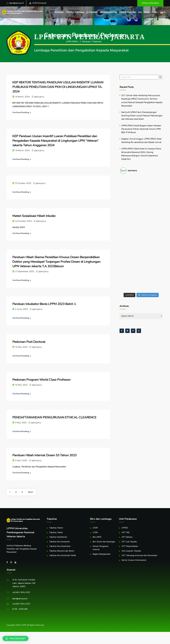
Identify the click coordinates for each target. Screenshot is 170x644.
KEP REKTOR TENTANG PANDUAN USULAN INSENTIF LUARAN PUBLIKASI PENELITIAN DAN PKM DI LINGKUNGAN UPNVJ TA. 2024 (57, 87)
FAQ (140, 12)
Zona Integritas (127, 12)
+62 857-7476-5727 (21, 592)
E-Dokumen (92, 12)
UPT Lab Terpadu (129, 542)
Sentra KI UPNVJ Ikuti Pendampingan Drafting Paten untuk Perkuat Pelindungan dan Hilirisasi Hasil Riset (141, 116)
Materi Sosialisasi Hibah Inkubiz (34, 216)
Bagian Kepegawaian (102, 554)
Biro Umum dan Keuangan (104, 542)
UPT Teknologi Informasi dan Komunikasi (139, 555)
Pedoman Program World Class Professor (42, 380)
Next (31, 492)
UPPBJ (125, 528)
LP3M (95, 532)
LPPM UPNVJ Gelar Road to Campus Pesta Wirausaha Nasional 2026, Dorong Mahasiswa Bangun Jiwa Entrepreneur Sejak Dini (142, 152)
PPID (146, 12)
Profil (69, 12)
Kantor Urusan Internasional (134, 560)
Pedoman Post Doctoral (29, 342)
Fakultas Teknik (56, 532)
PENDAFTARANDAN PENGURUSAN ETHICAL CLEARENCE (55, 417)
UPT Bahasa (127, 537)
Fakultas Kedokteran (58, 537)
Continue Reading (21, 112)
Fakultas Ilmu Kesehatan (60, 546)
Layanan (80, 12)
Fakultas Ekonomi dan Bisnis (62, 551)
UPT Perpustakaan (130, 546)
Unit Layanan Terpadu (131, 551)
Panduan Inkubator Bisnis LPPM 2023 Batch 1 (45, 304)
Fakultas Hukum (56, 528)
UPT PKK (126, 532)
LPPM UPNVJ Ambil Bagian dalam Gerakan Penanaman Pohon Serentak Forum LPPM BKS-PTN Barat (141, 129)
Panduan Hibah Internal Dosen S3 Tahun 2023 (46, 455)
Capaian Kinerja (108, 12)
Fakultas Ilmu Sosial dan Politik (63, 555)
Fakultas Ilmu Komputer (60, 542)
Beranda (59, 12)
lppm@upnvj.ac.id (17, 3)
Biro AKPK (97, 537)
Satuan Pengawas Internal (100, 548)
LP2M (95, 528)
